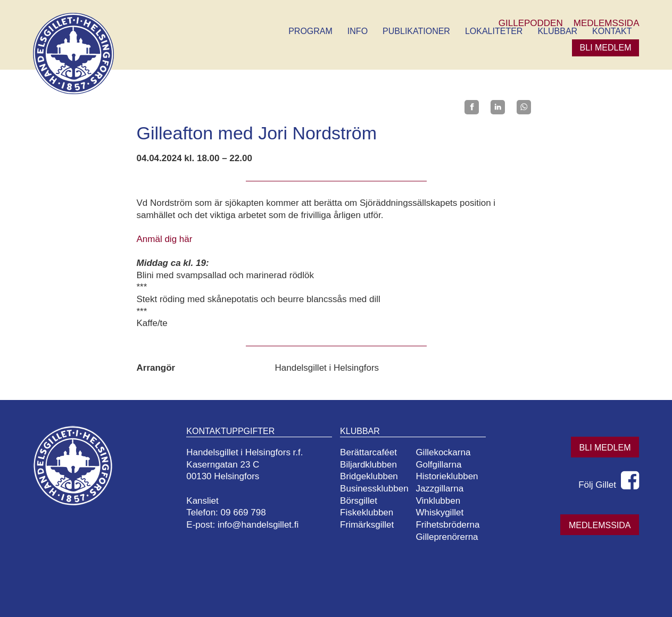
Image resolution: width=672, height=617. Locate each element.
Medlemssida (600, 525)
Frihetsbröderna (447, 525)
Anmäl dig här (165, 239)
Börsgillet (359, 501)
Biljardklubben (368, 465)
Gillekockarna (443, 452)
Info (358, 31)
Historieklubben (447, 476)
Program (310, 31)
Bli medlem (606, 48)
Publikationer (416, 31)
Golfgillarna (438, 465)
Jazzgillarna (439, 489)
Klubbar (557, 31)
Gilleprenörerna (447, 537)
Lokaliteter (494, 31)
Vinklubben (438, 501)
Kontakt (612, 31)
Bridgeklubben (369, 476)
